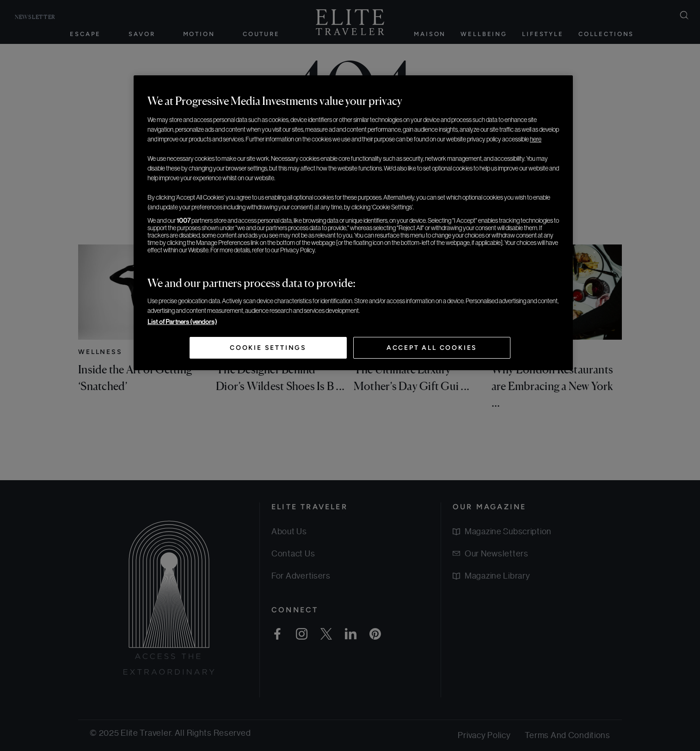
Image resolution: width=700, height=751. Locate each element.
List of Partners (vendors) (182, 322)
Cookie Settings (268, 348)
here (536, 139)
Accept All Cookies (432, 348)
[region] (353, 223)
